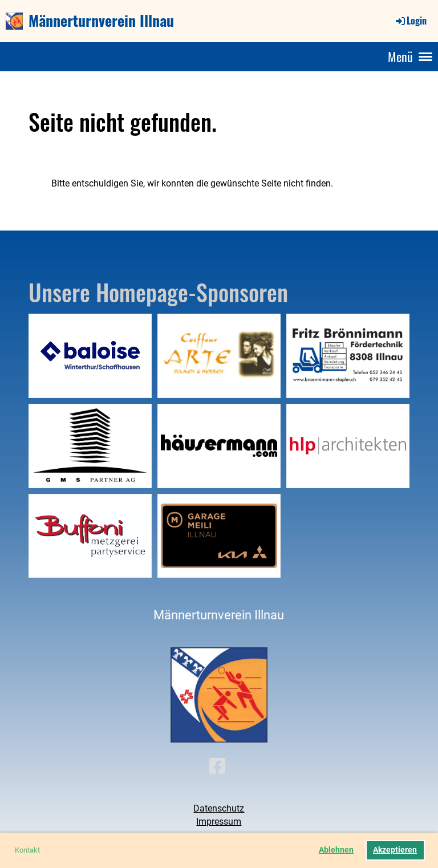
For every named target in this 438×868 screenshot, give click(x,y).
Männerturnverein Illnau (101, 21)
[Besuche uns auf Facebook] (217, 766)
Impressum (219, 822)
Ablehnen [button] (336, 850)
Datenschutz (219, 808)
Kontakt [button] (27, 850)
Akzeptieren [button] (395, 850)
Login (410, 21)
